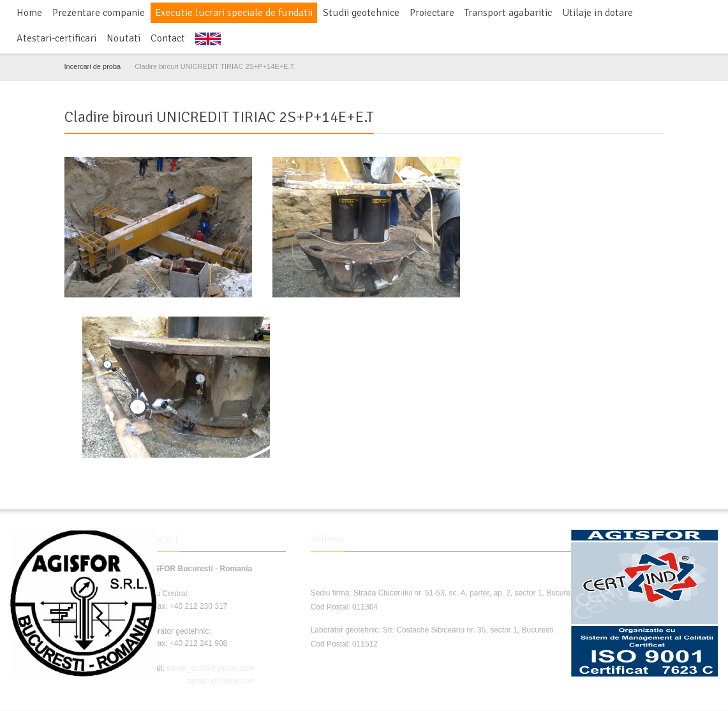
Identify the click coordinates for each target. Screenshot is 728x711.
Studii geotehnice (361, 13)
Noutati (123, 38)
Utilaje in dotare (598, 13)
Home (29, 13)
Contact (168, 38)
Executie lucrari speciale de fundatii (234, 13)
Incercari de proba (93, 66)
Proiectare (432, 13)
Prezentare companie (99, 13)
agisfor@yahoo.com (222, 681)
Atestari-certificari (56, 38)
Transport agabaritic (508, 13)
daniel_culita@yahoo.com (211, 668)
